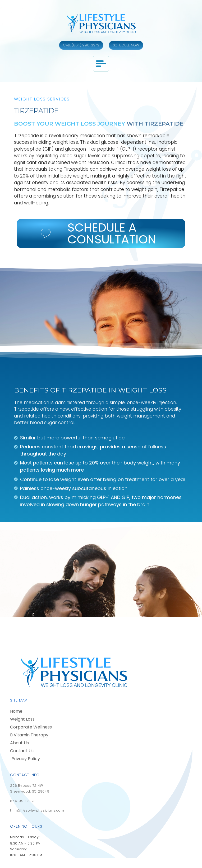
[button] (101, 64)
